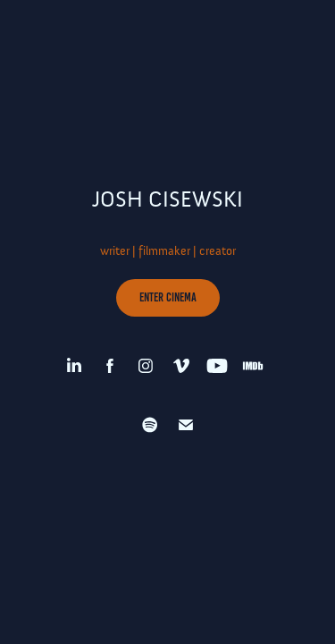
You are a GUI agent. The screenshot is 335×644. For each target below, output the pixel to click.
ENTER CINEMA (168, 297)
